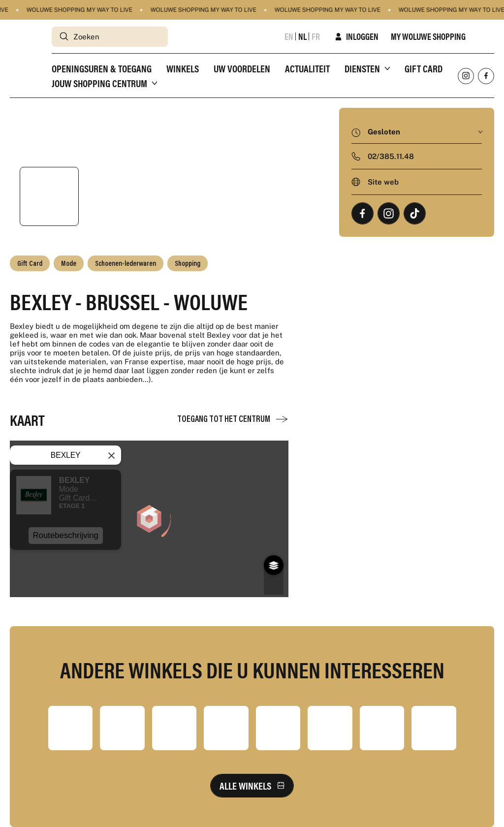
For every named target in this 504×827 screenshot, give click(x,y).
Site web (383, 182)
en (289, 36)
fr (316, 36)
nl (302, 36)
